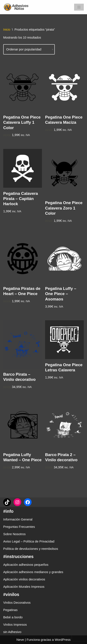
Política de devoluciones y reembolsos (31, 549)
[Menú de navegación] (79, 7)
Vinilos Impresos (15, 624)
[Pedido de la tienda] (29, 49)
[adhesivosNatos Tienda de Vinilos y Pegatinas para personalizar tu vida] (17, 7)
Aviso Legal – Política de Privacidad (29, 541)
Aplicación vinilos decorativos (24, 579)
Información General (18, 519)
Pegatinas (10, 610)
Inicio (7, 30)
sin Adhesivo (12, 632)
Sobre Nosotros (14, 534)
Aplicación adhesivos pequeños (26, 565)
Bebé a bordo (13, 617)
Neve (20, 640)
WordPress (63, 640)
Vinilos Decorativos (17, 603)
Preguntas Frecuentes (19, 527)
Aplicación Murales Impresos (24, 587)
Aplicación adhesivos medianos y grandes (33, 572)
